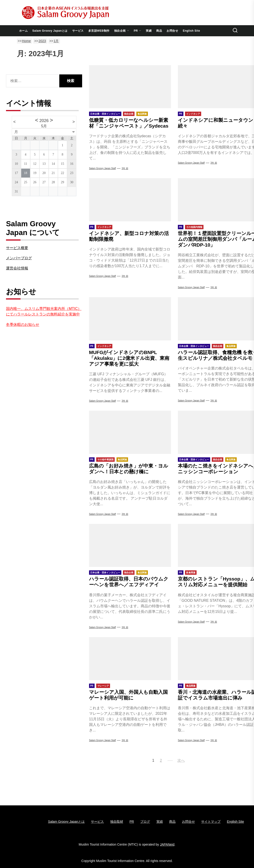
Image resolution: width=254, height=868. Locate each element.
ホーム (24, 31)
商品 (159, 31)
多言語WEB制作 (99, 31)
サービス (78, 31)
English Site (191, 31)
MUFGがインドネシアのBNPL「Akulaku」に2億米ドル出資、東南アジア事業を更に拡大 (129, 358)
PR (138, 31)
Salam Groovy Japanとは (50, 31)
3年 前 (125, 168)
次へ (181, 760)
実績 (149, 31)
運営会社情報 (17, 268)
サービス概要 (17, 248)
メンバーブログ (19, 258)
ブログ (145, 822)
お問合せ (172, 31)
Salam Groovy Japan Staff (103, 168)
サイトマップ (211, 822)
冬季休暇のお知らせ (23, 325)
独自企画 (122, 31)
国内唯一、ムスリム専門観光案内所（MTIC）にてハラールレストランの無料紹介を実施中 (44, 311)
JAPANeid (167, 844)
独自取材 (117, 822)
